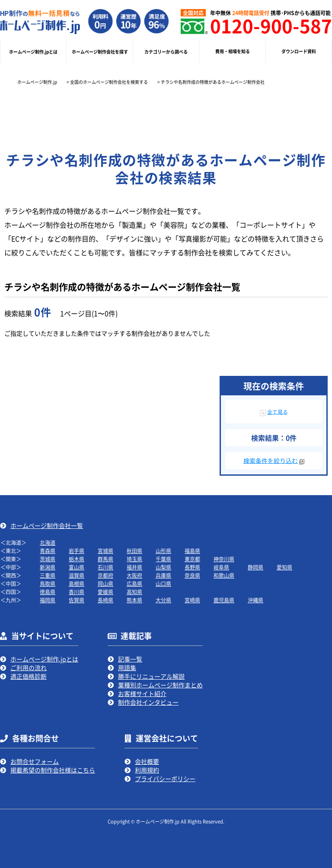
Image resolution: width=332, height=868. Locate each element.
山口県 (163, 583)
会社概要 (147, 761)
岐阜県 (221, 567)
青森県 (48, 551)
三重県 (48, 575)
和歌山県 (224, 575)
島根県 (77, 583)
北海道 (48, 542)
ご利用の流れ (29, 668)
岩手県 (77, 551)
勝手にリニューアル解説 (151, 676)
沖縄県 (255, 600)
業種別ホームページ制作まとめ (160, 685)
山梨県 (163, 567)
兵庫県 (163, 575)
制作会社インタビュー (148, 702)
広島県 (134, 583)
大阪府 (134, 575)
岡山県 (105, 583)
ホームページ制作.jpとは (44, 659)
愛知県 (284, 567)
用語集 (127, 668)
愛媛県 (105, 592)
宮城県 (105, 551)
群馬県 (105, 559)
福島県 (192, 551)
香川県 (77, 592)
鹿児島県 (224, 600)
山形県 (163, 551)
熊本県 (134, 600)
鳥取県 (48, 583)
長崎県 (105, 600)
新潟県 (48, 567)
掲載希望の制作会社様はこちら (53, 770)
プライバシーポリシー (165, 779)
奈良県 (192, 575)
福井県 (134, 567)
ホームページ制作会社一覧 (47, 525)
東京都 (192, 559)
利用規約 (147, 770)
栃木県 (77, 559)
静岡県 (255, 567)
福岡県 (48, 600)
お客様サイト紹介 (142, 693)
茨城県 (48, 559)
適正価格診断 (29, 676)
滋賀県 (77, 575)
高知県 (134, 592)
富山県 (77, 567)
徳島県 (48, 592)
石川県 (105, 567)
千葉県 (163, 559)
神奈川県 (224, 559)
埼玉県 (134, 559)
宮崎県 (192, 600)
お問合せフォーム (35, 761)
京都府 (105, 575)
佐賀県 (77, 600)
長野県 (192, 567)
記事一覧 (130, 659)
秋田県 (134, 551)
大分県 (163, 600)
